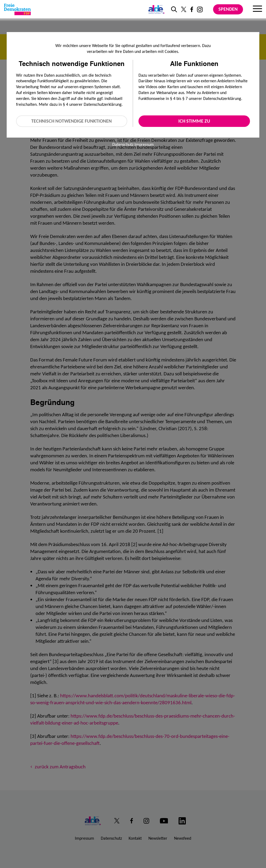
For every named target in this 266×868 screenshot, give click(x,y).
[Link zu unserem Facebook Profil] (192, 9)
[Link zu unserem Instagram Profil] (200, 9)
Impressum (144, 144)
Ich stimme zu (194, 121)
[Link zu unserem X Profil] (184, 9)
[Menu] (257, 9)
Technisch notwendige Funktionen (72, 121)
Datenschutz (123, 144)
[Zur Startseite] (17, 9)
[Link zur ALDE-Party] (155, 9)
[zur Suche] (174, 9)
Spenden (228, 9)
